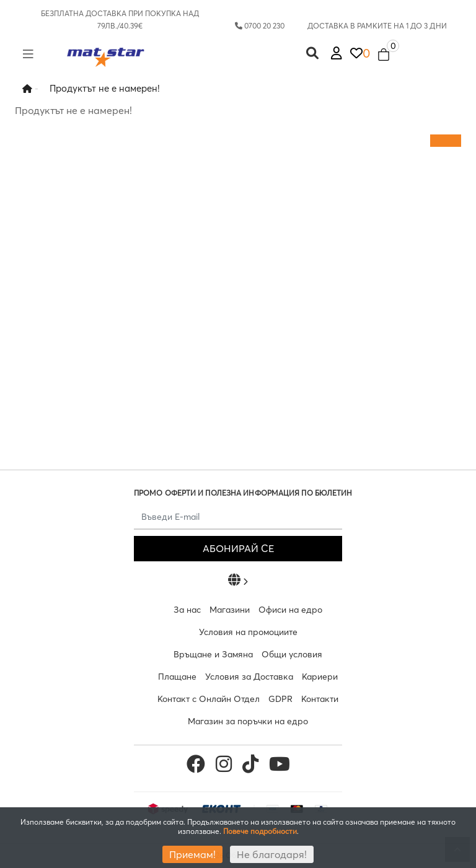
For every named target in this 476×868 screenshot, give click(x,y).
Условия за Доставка (249, 677)
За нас (187, 610)
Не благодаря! (272, 854)
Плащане (177, 677)
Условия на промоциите (248, 632)
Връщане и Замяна (213, 654)
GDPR (280, 699)
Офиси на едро (290, 610)
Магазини (230, 610)
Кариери (320, 677)
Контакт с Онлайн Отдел (209, 699)
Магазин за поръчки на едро (248, 721)
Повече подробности (260, 831)
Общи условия (292, 654)
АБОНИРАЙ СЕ (238, 548)
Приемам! (192, 854)
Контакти (320, 699)
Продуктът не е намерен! (105, 88)
